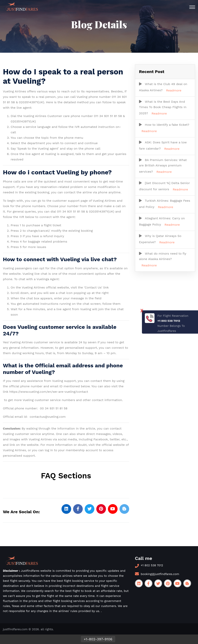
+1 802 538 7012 (152, 565)
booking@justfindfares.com (160, 574)
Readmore (174, 90)
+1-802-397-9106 (98, 639)
